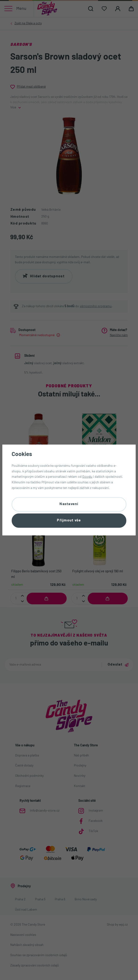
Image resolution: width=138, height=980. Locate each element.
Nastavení (69, 504)
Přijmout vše (69, 521)
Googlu (87, 477)
